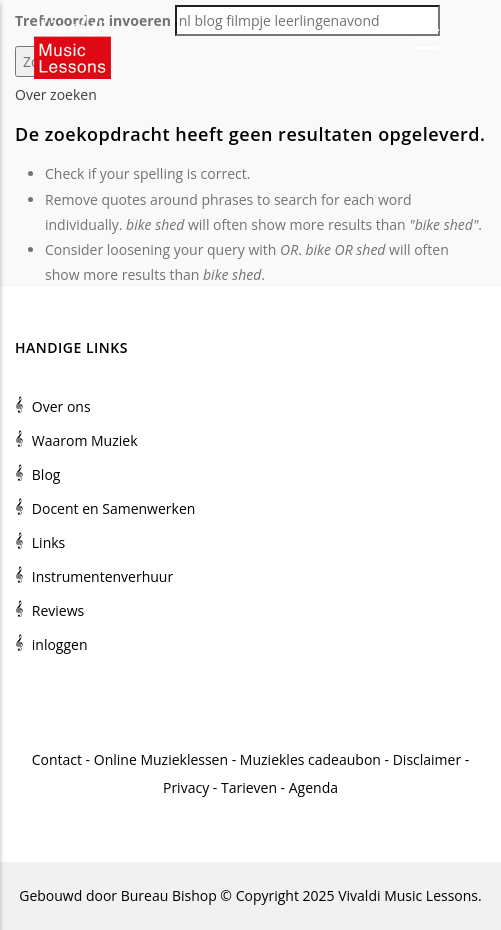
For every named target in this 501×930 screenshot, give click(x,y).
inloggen (60, 644)
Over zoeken (56, 94)
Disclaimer (427, 759)
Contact (57, 759)
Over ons (61, 406)
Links (48, 542)
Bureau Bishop (169, 895)
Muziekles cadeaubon (310, 759)
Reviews (58, 610)
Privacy (186, 787)
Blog (46, 474)
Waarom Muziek (85, 440)
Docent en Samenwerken (114, 508)
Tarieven (249, 787)
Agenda (313, 787)
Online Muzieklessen (161, 759)
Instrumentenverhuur (102, 576)
